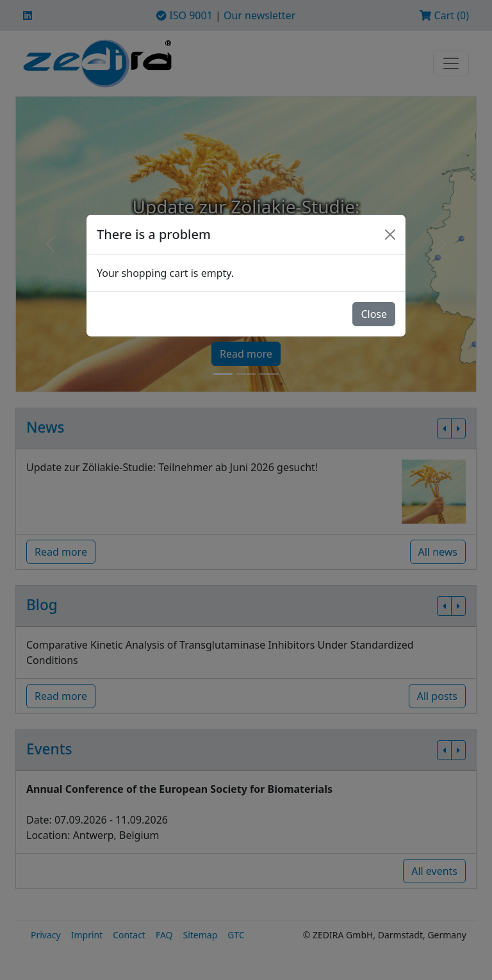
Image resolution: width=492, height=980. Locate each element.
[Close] (390, 235)
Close (374, 314)
